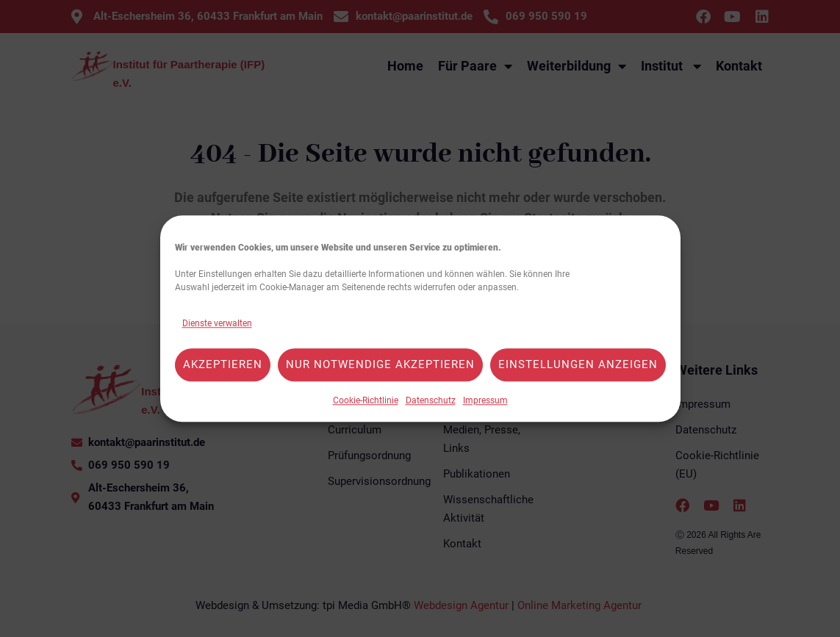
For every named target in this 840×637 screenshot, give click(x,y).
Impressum (485, 400)
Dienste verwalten (217, 323)
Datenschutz (431, 400)
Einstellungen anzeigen (578, 365)
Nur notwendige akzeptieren (380, 365)
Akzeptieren (223, 365)
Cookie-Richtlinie (366, 400)
